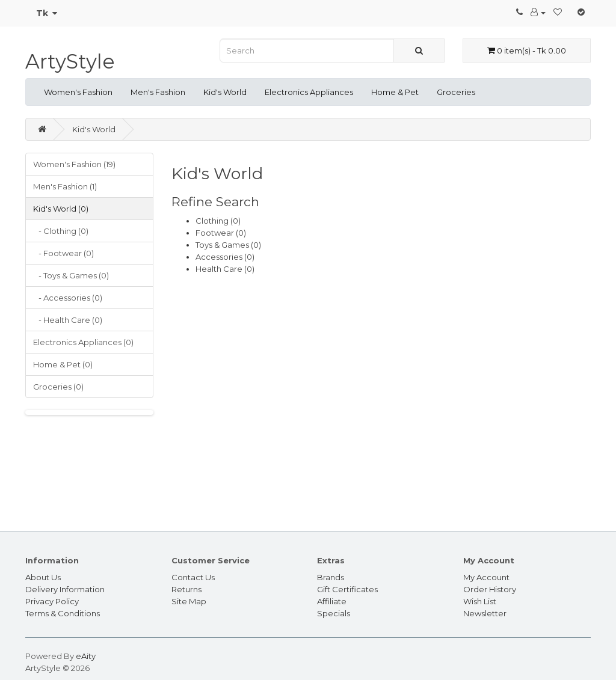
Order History (490, 589)
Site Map (189, 601)
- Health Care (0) (68, 320)
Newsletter (485, 613)
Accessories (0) (225, 257)
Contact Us (193, 577)
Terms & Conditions (63, 613)
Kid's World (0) (61, 209)
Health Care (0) (225, 269)
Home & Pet (395, 92)
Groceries (456, 92)
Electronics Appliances (309, 92)
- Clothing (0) (61, 231)
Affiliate (332, 601)
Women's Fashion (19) (74, 164)
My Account (486, 577)
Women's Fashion (78, 92)
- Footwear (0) (63, 253)
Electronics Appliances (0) (83, 342)
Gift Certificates (347, 589)
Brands (331, 577)
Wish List (480, 601)
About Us (43, 577)
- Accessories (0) (68, 298)
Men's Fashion (158, 92)
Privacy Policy (52, 601)
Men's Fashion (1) (65, 186)
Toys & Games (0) (228, 245)
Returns (186, 589)
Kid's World (225, 92)
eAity (86, 656)
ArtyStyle (70, 61)
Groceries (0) (58, 387)
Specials (334, 613)
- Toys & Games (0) (71, 275)
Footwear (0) (221, 233)
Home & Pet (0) (63, 364)
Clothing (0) (218, 221)
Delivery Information (65, 589)
